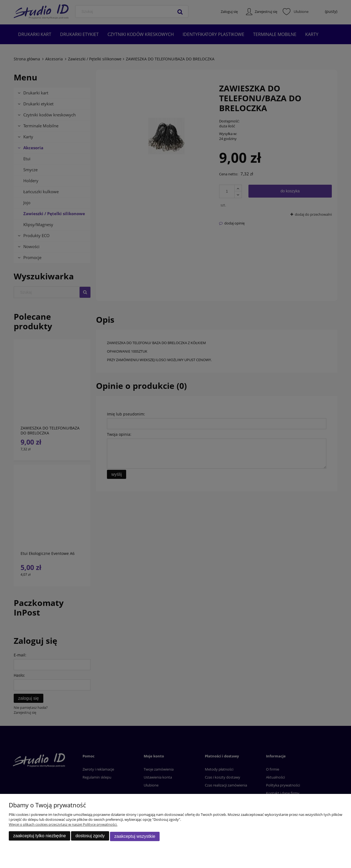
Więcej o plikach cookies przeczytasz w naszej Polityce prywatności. (63, 825)
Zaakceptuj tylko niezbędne (39, 837)
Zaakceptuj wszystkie (135, 837)
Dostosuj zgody (90, 837)
